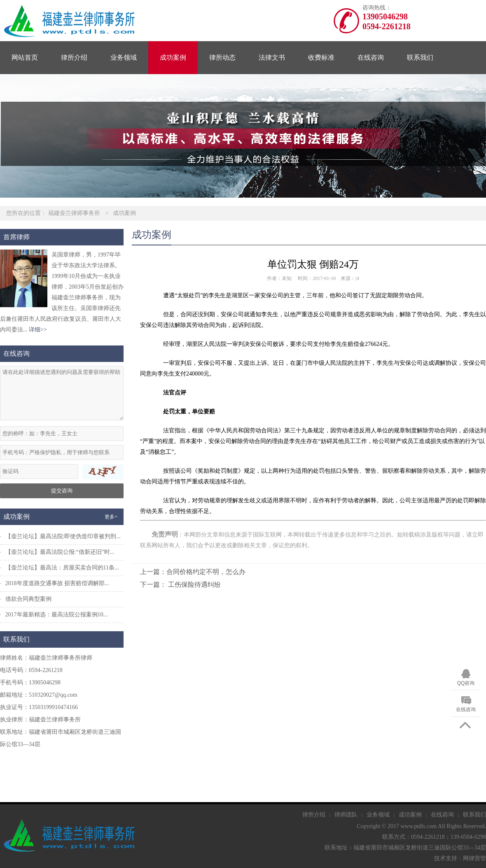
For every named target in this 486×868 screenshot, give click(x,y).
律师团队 (346, 815)
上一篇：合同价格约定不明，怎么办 (193, 572)
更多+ (111, 517)
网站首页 (25, 57)
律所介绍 (74, 57)
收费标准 (321, 57)
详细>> (38, 330)
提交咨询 (62, 491)
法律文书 (272, 57)
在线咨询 (371, 57)
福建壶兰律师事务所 (74, 213)
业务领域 (124, 57)
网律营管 (474, 858)
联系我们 (420, 57)
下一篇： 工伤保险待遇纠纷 (180, 584)
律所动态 (222, 57)
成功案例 (173, 57)
